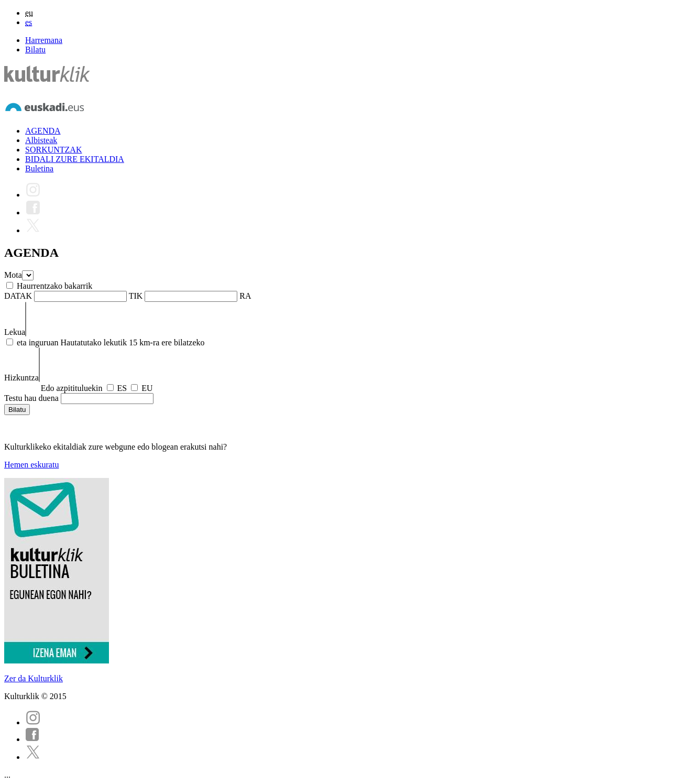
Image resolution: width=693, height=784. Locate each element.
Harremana (44, 40)
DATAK (18, 296)
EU (147, 388)
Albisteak (41, 140)
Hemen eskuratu (31, 465)
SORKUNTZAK (53, 150)
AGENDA (43, 131)
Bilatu (35, 50)
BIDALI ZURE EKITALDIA (75, 159)
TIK (136, 296)
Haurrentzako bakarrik (54, 286)
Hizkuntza (21, 378)
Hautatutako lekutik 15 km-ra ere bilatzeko (133, 342)
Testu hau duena (31, 398)
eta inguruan (38, 342)
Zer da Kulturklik (34, 678)
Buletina (39, 168)
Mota (13, 275)
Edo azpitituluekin (72, 388)
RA (245, 296)
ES (122, 388)
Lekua (15, 332)
